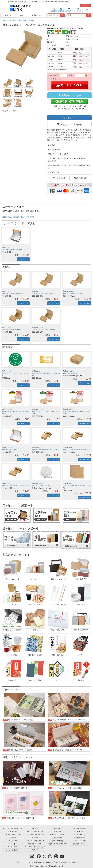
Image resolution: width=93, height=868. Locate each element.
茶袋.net (35, 838)
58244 (71, 483)
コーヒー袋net (12, 847)
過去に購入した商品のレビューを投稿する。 (19, 217)
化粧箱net (12, 838)
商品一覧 (8, 15)
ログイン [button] (85, 5)
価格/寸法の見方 (81, 178)
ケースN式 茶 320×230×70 (11, 450)
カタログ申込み (79, 835)
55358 (41, 291)
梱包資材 (23, 21)
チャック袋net (12, 841)
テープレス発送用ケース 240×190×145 (46, 450)
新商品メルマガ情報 (57, 835)
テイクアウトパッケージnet (12, 829)
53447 (41, 409)
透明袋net (35, 829)
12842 (10, 371)
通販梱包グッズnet (35, 844)
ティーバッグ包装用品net (35, 841)
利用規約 (37, 862)
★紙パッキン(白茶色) (70, 373)
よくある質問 (57, 832)
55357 (10, 291)
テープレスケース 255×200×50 (12, 294)
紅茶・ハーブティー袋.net (35, 835)
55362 (41, 327)
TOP (4, 21)
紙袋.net (35, 850)
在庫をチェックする (69, 95)
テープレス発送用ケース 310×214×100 (15, 486)
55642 (10, 483)
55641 (71, 447)
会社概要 (46, 862)
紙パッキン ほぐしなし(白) (42, 486)
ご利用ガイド (57, 829)
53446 (10, 409)
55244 (10, 447)
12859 (41, 371)
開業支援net (12, 832)
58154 (41, 483)
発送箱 (31, 21)
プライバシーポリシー (23, 862)
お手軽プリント (38, 15)
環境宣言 (55, 862)
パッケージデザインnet (12, 835)
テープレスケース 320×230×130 (43, 330)
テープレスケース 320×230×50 (43, 294)
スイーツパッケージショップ (35, 847)
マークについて (60, 178)
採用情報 (73, 862)
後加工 (23, 15)
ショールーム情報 (79, 841)
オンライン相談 (79, 832)
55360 (71, 291)
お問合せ (64, 862)
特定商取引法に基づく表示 (57, 844)
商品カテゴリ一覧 (79, 829)
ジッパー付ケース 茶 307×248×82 (13, 250)
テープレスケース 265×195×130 (13, 330)
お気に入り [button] (71, 118)
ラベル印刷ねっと (12, 844)
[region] (46, 21)
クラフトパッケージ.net (35, 832)
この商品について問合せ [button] (71, 124)
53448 (71, 409)
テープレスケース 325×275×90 (74, 294)
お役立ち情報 (57, 838)
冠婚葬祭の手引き (57, 841)
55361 (10, 327)
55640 (41, 447)
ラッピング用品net (12, 850)
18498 (71, 371)
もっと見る (15, 689)
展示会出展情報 (79, 838)
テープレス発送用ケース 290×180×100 (76, 450)
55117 (10, 247)
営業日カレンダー (79, 844)
